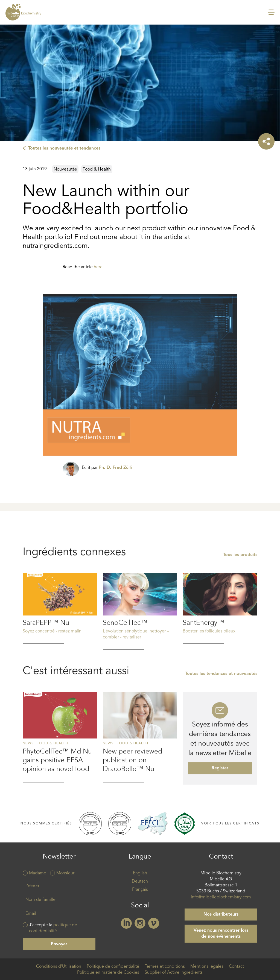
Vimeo (154, 923)
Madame (38, 873)
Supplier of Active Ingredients (174, 973)
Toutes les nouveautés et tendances (64, 148)
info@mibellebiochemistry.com (221, 897)
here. (99, 267)
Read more (60, 642)
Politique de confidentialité (113, 967)
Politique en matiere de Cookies (108, 973)
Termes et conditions (165, 967)
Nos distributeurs (221, 915)
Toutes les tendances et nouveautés (221, 713)
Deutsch (140, 881)
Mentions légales (207, 967)
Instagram (140, 923)
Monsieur (65, 873)
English (140, 873)
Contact (236, 967)
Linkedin (126, 923)
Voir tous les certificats (230, 823)
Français (140, 890)
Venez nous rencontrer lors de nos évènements (221, 934)
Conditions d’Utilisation (59, 967)
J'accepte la (53, 928)
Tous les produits (240, 589)
